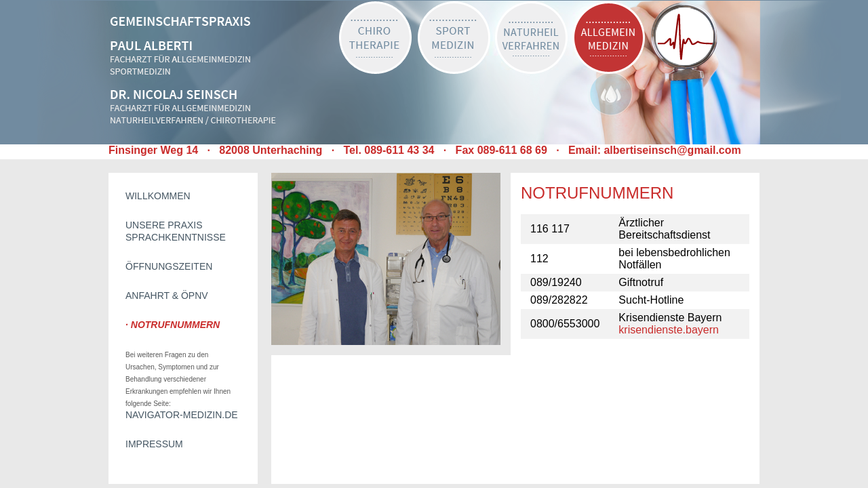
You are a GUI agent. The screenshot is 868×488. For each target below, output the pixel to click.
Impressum (154, 444)
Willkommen (158, 196)
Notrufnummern (175, 325)
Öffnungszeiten (169, 266)
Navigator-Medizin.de (182, 415)
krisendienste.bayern (669, 330)
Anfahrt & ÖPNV (167, 296)
